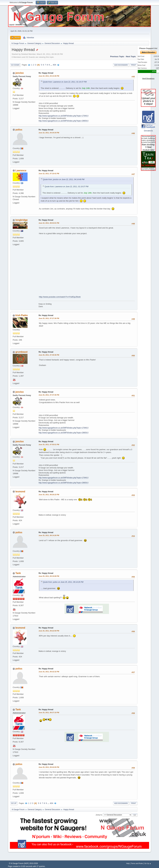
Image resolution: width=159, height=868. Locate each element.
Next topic (131, 56)
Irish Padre (22, 315)
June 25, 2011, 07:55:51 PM (49, 445)
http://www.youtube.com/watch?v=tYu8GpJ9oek (60, 297)
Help (128, 863)
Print (134, 65)
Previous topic (117, 56)
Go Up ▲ (148, 863)
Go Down (15, 65)
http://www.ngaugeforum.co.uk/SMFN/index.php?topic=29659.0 (64, 121)
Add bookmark (121, 65)
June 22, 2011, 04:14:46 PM (49, 76)
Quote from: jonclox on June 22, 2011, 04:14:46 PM (64, 179)
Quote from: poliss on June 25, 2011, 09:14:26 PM (63, 582)
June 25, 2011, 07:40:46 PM (49, 355)
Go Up (14, 803)
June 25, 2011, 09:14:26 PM (49, 535)
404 (54, 65)
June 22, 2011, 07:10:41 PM (49, 174)
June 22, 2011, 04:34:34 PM (49, 133)
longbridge (22, 220)
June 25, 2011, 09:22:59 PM (49, 631)
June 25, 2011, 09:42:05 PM (49, 767)
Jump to (99, 815)
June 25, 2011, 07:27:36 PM (49, 318)
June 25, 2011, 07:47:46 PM (49, 395)
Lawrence (21, 171)
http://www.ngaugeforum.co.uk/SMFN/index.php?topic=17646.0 (64, 116)
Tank (18, 573)
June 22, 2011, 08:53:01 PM (49, 223)
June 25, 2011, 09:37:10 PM (49, 713)
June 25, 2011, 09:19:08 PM (49, 576)
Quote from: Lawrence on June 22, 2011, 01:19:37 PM (65, 82)
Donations (148, 131)
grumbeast (21, 352)
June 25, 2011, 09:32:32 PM (49, 672)
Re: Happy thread (46, 73)
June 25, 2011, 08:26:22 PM (49, 495)
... (52, 65)
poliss (19, 130)
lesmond (20, 492)
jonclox (20, 73)
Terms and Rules (137, 863)
